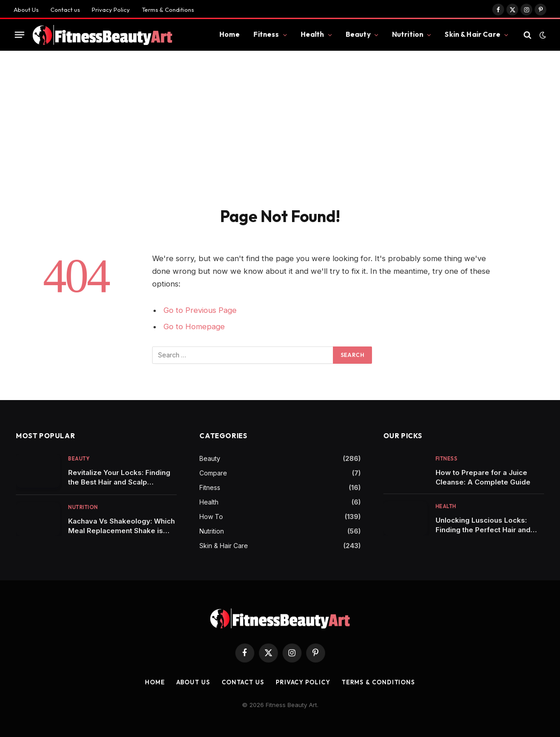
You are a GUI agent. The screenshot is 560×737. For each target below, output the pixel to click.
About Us (26, 10)
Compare (213, 473)
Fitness (266, 34)
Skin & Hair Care (472, 34)
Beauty (358, 34)
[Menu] (20, 35)
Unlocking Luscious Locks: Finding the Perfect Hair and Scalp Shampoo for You (483, 525)
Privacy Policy (111, 10)
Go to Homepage (194, 326)
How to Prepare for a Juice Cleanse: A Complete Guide (483, 477)
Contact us (65, 10)
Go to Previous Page (200, 310)
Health (312, 34)
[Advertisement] (280, 138)
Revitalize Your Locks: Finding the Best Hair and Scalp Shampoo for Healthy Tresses (119, 477)
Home (230, 34)
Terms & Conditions (168, 10)
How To (211, 517)
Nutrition (408, 34)
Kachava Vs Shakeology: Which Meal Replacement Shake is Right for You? (121, 526)
